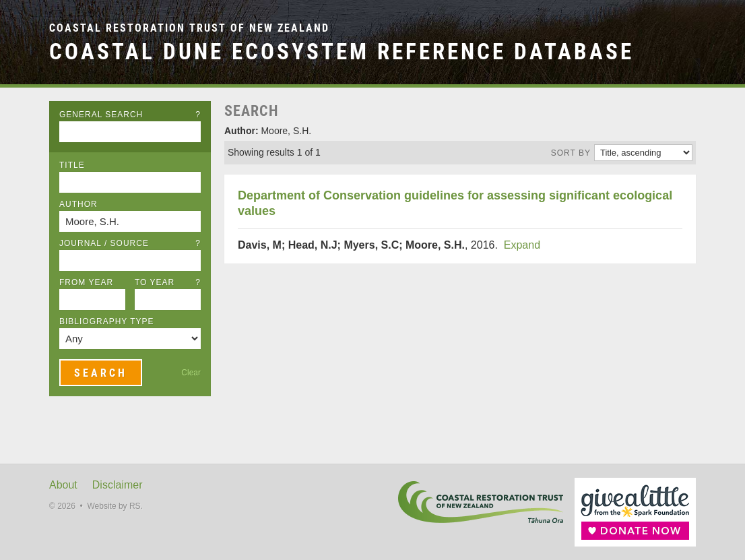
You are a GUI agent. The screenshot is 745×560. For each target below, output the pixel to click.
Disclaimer (118, 485)
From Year (86, 282)
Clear (191, 373)
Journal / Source (130, 243)
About (63, 485)
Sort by (571, 153)
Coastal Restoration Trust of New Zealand (189, 28)
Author (78, 204)
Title (72, 165)
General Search (130, 115)
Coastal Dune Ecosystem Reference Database (342, 52)
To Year (168, 282)
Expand (522, 245)
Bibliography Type (107, 321)
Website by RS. (115, 506)
